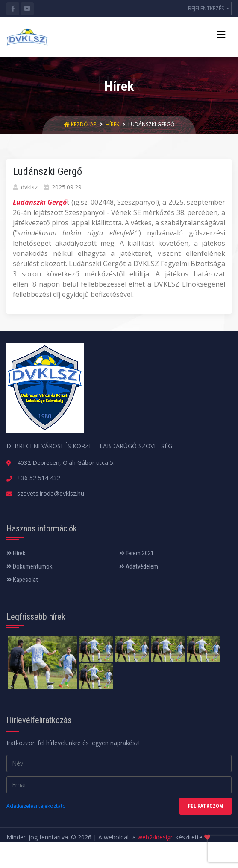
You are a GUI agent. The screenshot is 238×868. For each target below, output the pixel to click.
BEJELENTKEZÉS (207, 8)
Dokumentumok (29, 566)
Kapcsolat (22, 580)
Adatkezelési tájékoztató (36, 806)
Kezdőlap (81, 124)
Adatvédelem (139, 566)
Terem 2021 (137, 553)
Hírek (112, 124)
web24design (156, 837)
